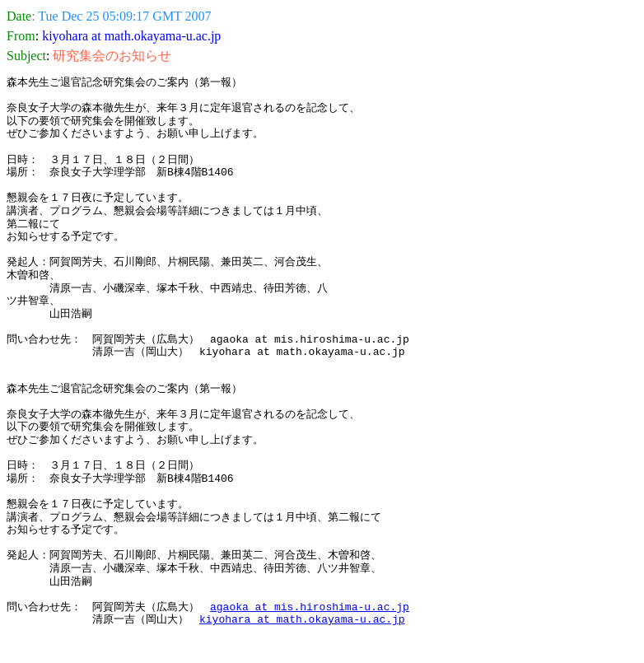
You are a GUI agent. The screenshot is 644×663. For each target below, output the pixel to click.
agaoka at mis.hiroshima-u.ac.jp (310, 607)
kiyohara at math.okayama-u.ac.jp (302, 619)
